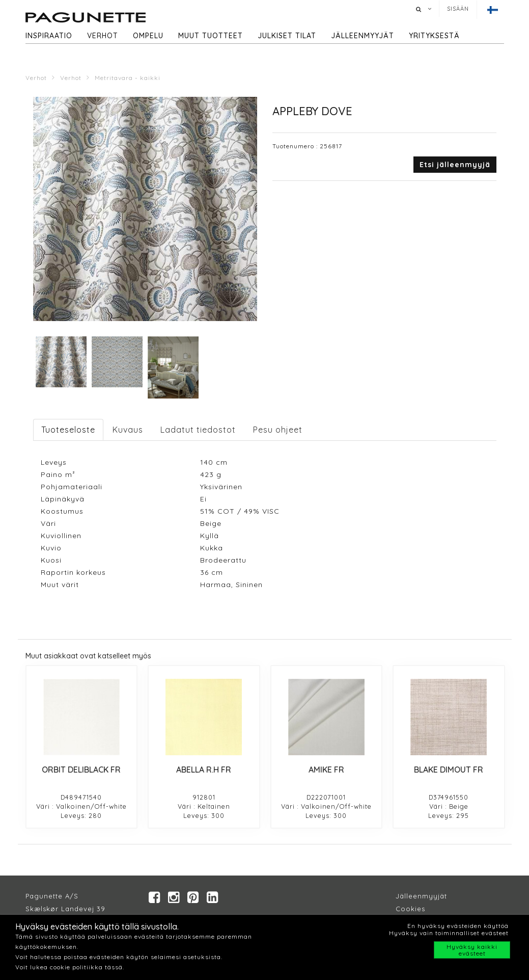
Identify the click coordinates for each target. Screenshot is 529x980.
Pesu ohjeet (278, 430)
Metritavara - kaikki (128, 78)
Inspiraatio (49, 36)
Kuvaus (128, 430)
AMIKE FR (326, 770)
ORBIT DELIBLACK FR (81, 770)
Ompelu (148, 36)
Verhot (103, 36)
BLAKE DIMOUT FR (449, 770)
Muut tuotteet (211, 36)
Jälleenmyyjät (363, 36)
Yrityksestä (434, 36)
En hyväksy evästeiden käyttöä (458, 926)
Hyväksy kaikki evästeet (472, 950)
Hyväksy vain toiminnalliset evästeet (449, 933)
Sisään (458, 9)
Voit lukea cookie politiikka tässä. (70, 967)
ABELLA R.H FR (204, 770)
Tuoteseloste (68, 430)
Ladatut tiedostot (198, 430)
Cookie (409, 909)
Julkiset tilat (287, 36)
